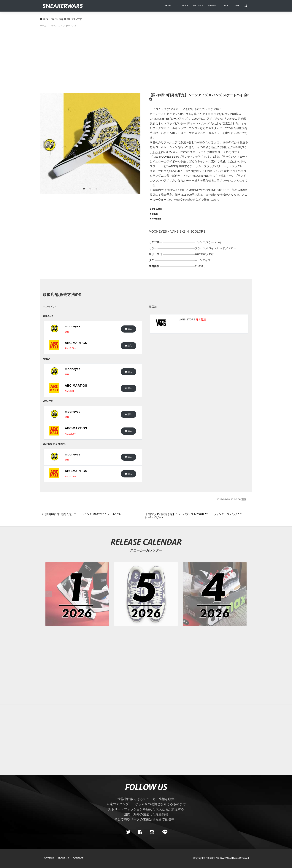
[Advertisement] (146, 62)
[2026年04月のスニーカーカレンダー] (215, 594)
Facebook (189, 199)
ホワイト (211, 248)
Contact (78, 858)
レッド (221, 248)
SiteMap (49, 858)
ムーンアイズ (203, 260)
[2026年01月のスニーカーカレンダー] (77, 594)
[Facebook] (140, 832)
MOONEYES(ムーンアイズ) (171, 119)
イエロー (231, 248)
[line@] (164, 832)
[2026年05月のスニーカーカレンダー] (146, 594)
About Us (63, 858)
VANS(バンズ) (204, 142)
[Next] (194, 516)
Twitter (176, 199)
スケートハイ (214, 242)
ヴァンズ (200, 242)
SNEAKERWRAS (220, 858)
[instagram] (152, 832)
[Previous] (91, 514)
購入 (128, 329)
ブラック (200, 248)
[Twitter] (128, 832)
